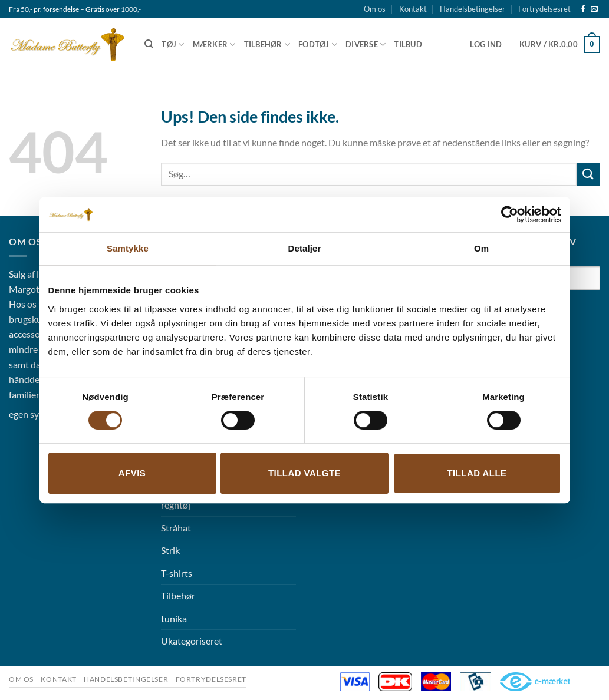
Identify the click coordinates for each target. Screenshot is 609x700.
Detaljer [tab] (305, 248)
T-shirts (177, 573)
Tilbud (408, 44)
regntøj (176, 505)
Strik (170, 550)
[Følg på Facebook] (583, 9)
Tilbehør (267, 44)
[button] (486, 44)
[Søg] (149, 44)
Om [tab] (481, 248)
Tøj (173, 44)
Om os (375, 9)
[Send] (588, 174)
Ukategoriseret (192, 641)
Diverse (366, 44)
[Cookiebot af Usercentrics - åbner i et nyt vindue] (510, 214)
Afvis (132, 473)
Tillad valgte (304, 473)
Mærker (214, 44)
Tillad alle (477, 473)
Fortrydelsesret (544, 9)
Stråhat (176, 528)
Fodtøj (318, 44)
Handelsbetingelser (473, 9)
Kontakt (413, 9)
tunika (174, 618)
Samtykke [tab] (128, 248)
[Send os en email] (594, 9)
